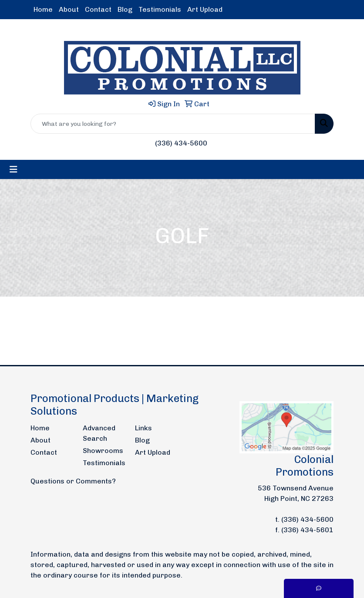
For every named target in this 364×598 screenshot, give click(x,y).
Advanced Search (99, 433)
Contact (98, 9)
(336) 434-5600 (181, 143)
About (69, 9)
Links (143, 428)
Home (43, 9)
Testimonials (160, 9)
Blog (125, 9)
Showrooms (103, 451)
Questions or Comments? (73, 481)
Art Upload (205, 9)
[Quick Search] (173, 124)
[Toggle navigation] (13, 169)
